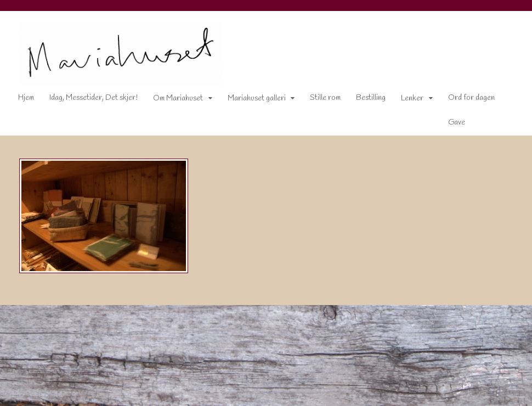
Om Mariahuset (178, 98)
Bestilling (371, 98)
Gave (457, 123)
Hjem (26, 98)
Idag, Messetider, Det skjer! (94, 98)
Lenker (412, 98)
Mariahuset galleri (257, 98)
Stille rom (325, 98)
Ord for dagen (471, 98)
